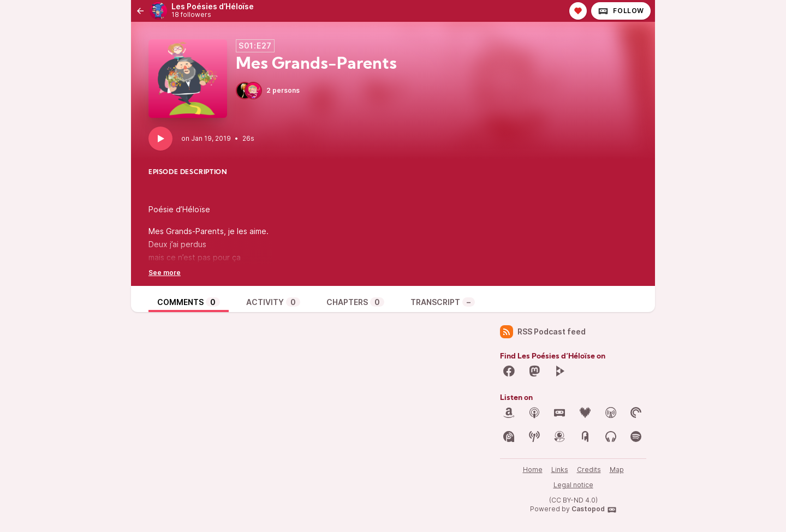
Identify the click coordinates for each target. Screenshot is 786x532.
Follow (621, 11)
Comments (189, 302)
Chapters (355, 302)
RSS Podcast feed (543, 332)
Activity (273, 302)
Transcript (443, 302)
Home (533, 470)
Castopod (594, 510)
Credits (589, 470)
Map (617, 470)
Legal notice (573, 485)
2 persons (268, 91)
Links (560, 470)
